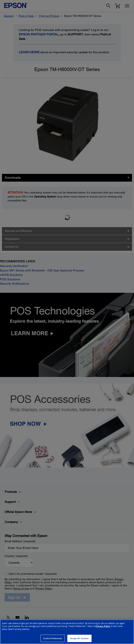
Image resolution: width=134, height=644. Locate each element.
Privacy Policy (103, 626)
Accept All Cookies (80, 638)
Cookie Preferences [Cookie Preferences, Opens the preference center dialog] (53, 638)
